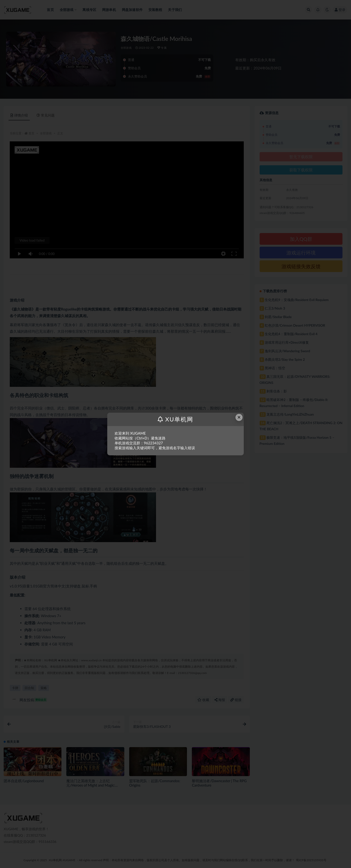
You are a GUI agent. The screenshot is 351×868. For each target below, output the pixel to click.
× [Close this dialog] (239, 417)
